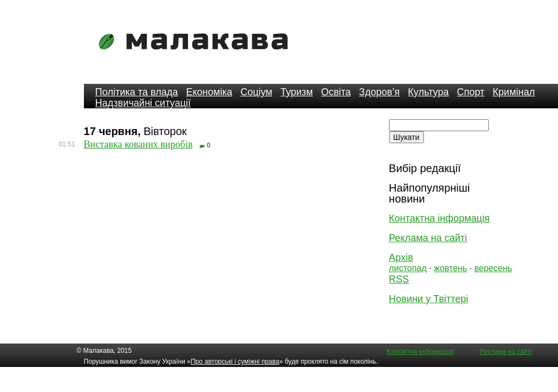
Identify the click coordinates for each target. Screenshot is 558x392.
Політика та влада (137, 92)
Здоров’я (380, 92)
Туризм (297, 92)
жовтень (450, 268)
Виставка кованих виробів (138, 144)
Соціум (256, 92)
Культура (429, 92)
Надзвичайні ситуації (143, 103)
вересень (493, 268)
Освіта (336, 92)
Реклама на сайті (428, 238)
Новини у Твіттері (429, 299)
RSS (399, 279)
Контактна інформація (439, 218)
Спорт (471, 92)
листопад (408, 268)
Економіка (209, 92)
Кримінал (514, 92)
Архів (401, 258)
